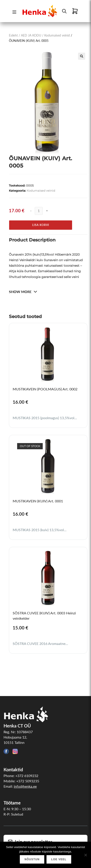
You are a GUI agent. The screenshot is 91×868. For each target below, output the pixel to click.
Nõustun (32, 859)
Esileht (13, 35)
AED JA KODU (31, 35)
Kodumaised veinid (57, 35)
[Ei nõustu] (85, 855)
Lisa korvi (41, 225)
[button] (82, 56)
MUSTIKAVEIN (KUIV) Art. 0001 (38, 501)
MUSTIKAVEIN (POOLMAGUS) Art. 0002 (45, 389)
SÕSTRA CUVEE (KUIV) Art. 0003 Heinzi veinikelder (44, 616)
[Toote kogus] (39, 211)
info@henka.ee (25, 786)
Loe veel (59, 859)
